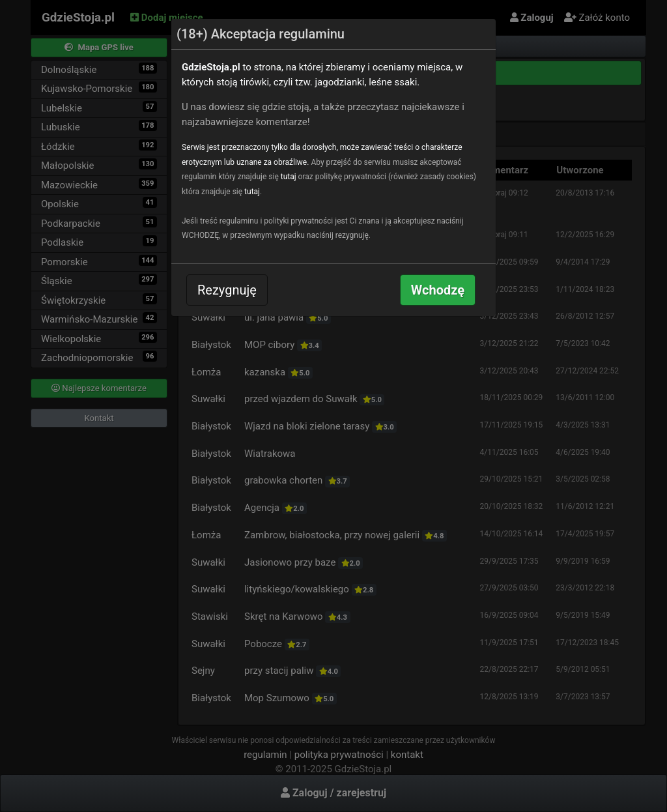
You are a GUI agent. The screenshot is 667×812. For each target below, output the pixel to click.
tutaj (289, 177)
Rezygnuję (227, 290)
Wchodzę (438, 290)
